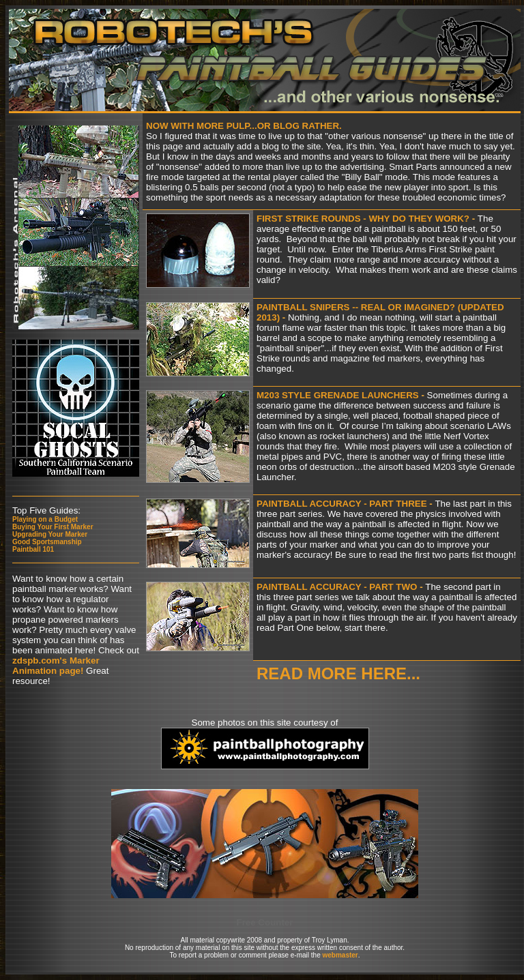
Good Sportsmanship (47, 542)
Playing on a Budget (45, 519)
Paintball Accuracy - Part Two (337, 587)
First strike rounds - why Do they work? (364, 219)
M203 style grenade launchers (338, 395)
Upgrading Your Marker (50, 534)
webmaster (340, 955)
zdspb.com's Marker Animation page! (56, 666)
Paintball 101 (33, 549)
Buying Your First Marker (53, 527)
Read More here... (338, 673)
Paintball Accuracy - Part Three (342, 504)
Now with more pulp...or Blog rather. (244, 126)
